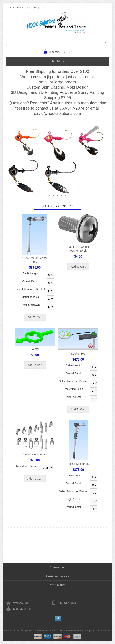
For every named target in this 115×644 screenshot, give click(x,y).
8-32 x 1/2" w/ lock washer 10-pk (78, 249)
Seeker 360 (78, 354)
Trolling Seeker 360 (78, 464)
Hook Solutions (47, 631)
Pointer (35, 349)
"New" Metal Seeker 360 (35, 260)
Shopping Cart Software (98, 631)
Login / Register (35, 8)
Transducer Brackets (35, 454)
